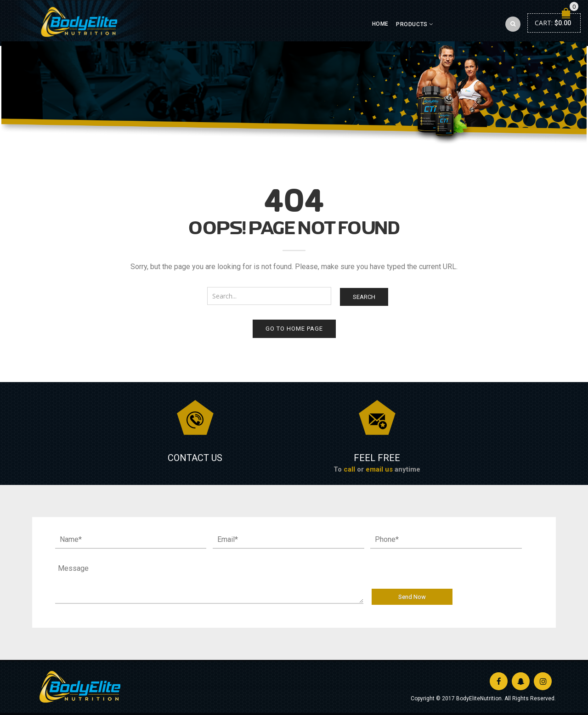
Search (364, 297)
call (349, 469)
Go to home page (294, 329)
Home (380, 24)
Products (412, 24)
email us (379, 469)
